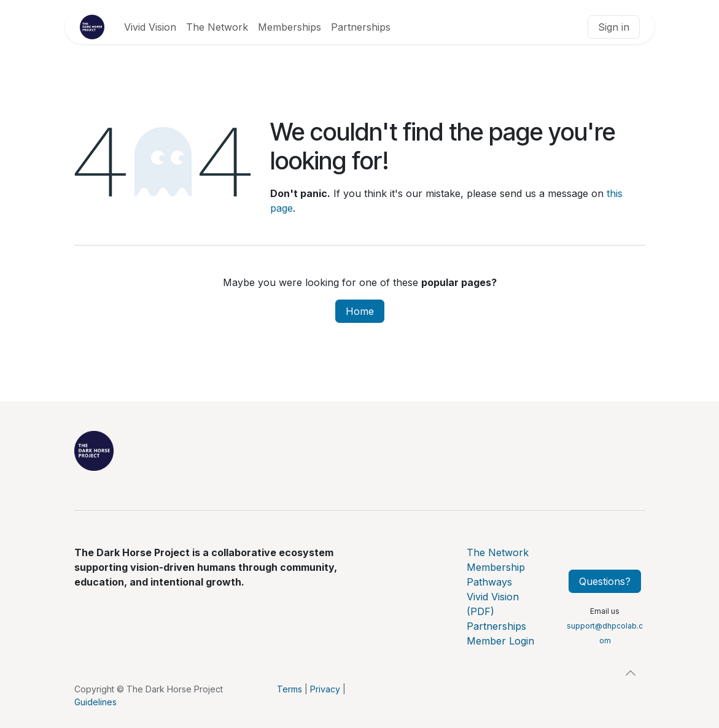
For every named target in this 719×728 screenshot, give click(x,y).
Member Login (500, 641)
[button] (631, 673)
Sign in (614, 27)
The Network (498, 552)
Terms (290, 689)
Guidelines (95, 702)
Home (360, 311)
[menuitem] (150, 27)
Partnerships (496, 626)
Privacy (325, 689)
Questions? (605, 581)
